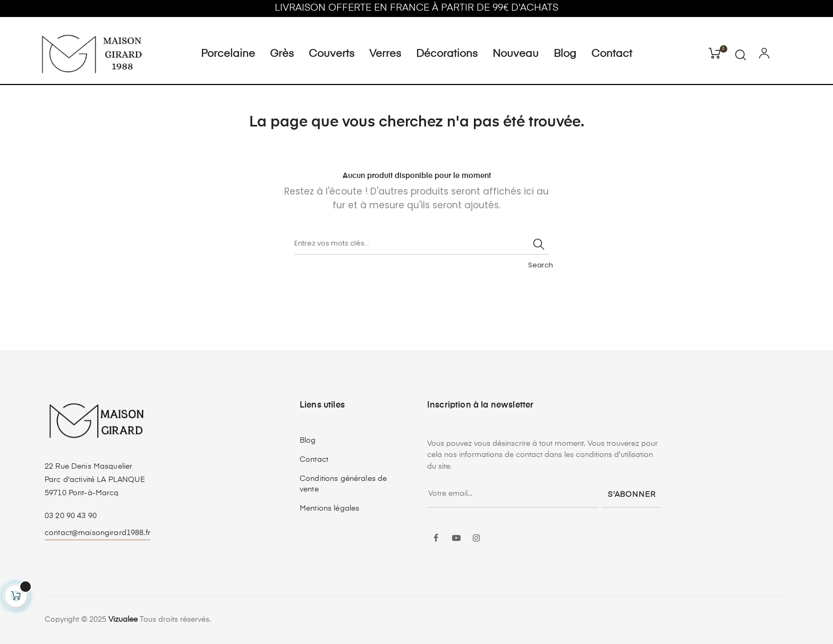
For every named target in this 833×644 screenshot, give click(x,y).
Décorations (447, 54)
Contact (612, 54)
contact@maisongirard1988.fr (97, 533)
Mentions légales (329, 509)
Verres (385, 54)
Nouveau (516, 54)
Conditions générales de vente (343, 484)
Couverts (331, 54)
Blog (565, 54)
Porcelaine (228, 54)
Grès (282, 54)
